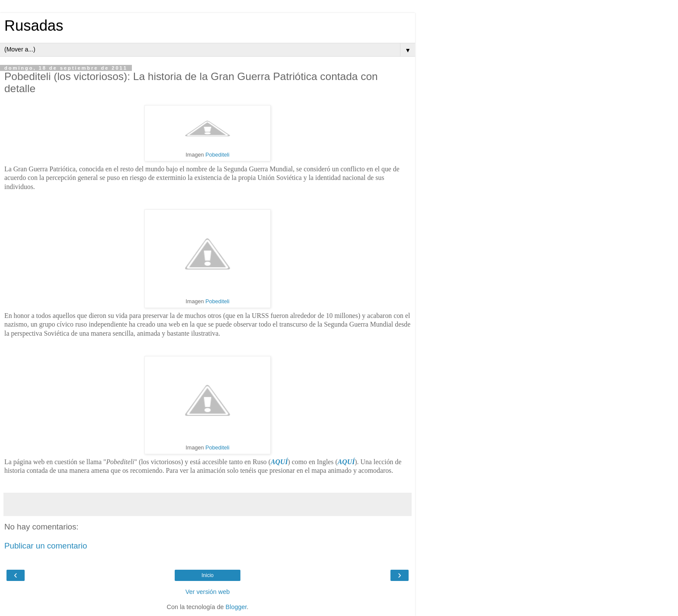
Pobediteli (217, 155)
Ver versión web (208, 592)
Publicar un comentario (46, 546)
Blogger (236, 607)
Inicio (208, 575)
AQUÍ (279, 462)
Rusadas (34, 26)
